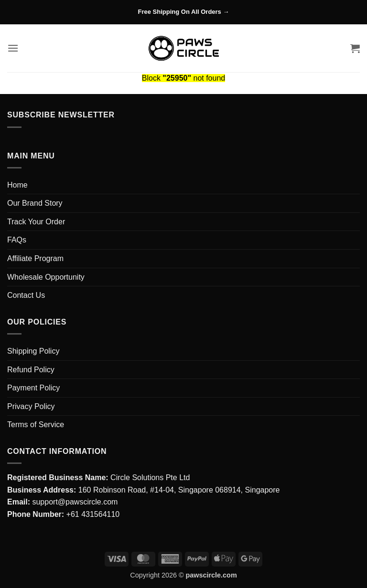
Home (17, 185)
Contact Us (26, 295)
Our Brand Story (35, 203)
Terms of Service (36, 425)
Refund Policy (31, 370)
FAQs (17, 240)
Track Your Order (36, 222)
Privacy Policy (31, 406)
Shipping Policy (33, 351)
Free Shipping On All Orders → (184, 12)
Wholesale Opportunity (46, 277)
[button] (13, 48)
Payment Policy (33, 388)
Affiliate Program (35, 258)
